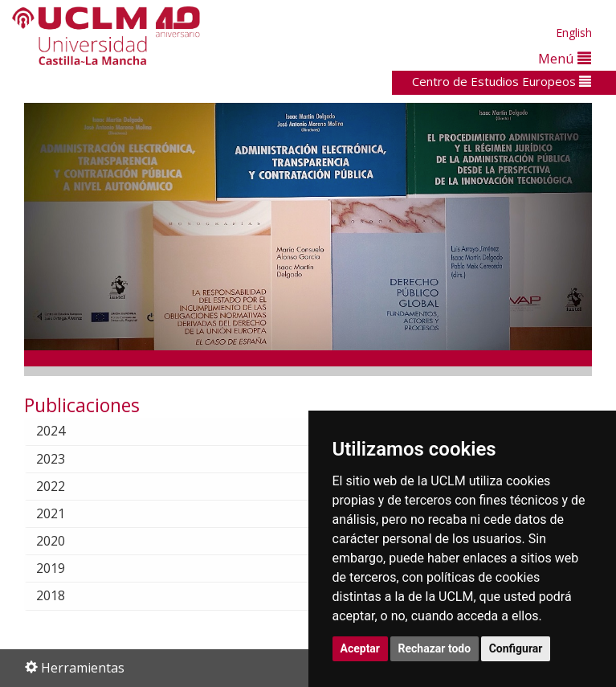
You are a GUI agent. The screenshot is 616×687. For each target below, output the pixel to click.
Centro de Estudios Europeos (502, 81)
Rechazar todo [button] (435, 648)
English (574, 33)
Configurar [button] (516, 648)
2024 (63, 431)
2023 (63, 459)
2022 (63, 486)
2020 (63, 541)
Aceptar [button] (361, 648)
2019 (63, 568)
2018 (63, 595)
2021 (63, 513)
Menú (565, 58)
